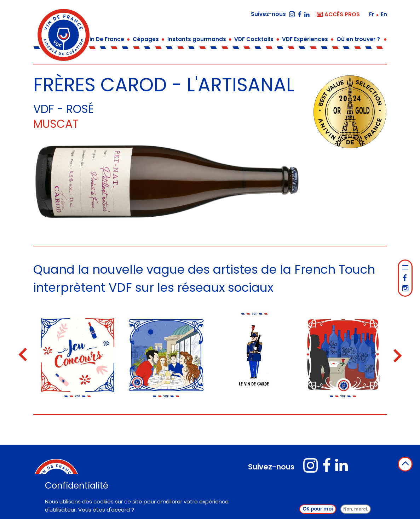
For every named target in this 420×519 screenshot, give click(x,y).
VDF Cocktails (254, 39)
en (384, 14)
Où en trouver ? (358, 39)
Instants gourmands (197, 39)
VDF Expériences (305, 39)
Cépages (146, 39)
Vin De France (105, 39)
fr (372, 14)
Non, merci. (356, 509)
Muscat (56, 124)
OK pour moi (318, 509)
